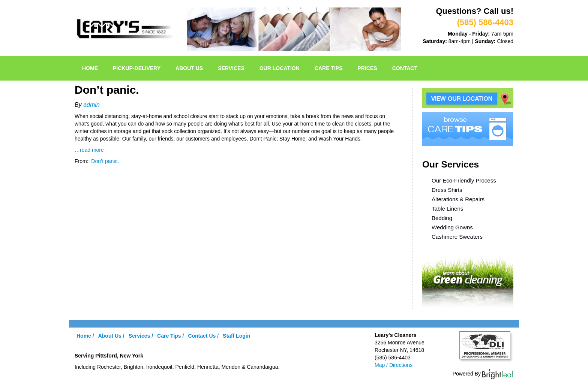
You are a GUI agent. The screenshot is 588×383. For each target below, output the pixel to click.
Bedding (442, 218)
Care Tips (329, 68)
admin (91, 105)
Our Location (280, 68)
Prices (367, 68)
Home (90, 68)
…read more (89, 150)
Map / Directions (394, 365)
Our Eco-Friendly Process (464, 180)
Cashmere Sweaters (457, 237)
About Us (189, 68)
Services (231, 68)
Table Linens (447, 209)
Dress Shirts (447, 190)
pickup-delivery (137, 68)
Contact (405, 68)
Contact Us (202, 336)
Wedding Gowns (452, 227)
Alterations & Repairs (458, 199)
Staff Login (236, 336)
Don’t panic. (105, 161)
